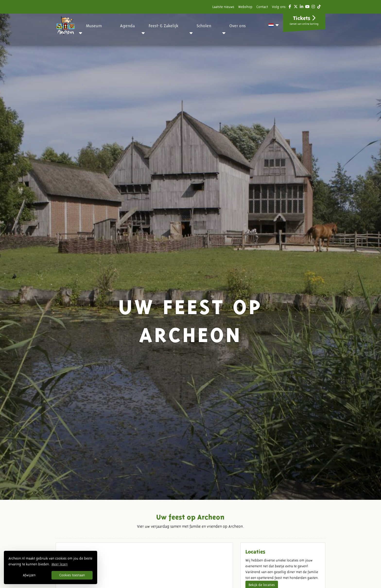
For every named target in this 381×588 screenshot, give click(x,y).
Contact (262, 7)
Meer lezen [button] (60, 564)
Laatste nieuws (223, 7)
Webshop (245, 7)
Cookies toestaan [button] (72, 575)
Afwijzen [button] (29, 575)
